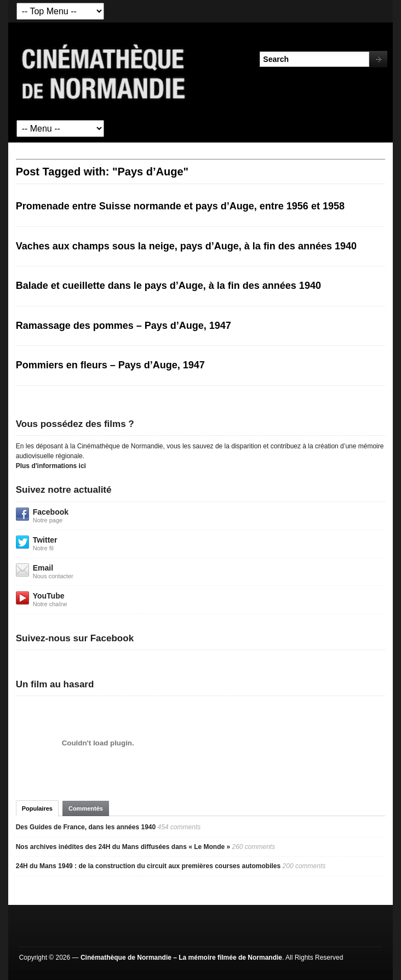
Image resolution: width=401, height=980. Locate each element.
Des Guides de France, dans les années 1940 (86, 827)
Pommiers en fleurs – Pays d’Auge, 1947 (110, 365)
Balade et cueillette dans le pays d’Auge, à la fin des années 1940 (168, 286)
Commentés (86, 808)
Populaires (37, 808)
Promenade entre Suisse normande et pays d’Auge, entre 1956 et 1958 (180, 206)
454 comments (179, 827)
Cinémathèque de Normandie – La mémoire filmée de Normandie (181, 958)
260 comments (254, 847)
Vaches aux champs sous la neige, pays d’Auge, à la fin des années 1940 (186, 246)
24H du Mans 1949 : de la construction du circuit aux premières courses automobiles (148, 866)
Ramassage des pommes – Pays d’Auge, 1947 (124, 326)
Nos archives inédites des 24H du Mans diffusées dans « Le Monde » (123, 847)
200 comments (304, 866)
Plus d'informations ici (51, 466)
